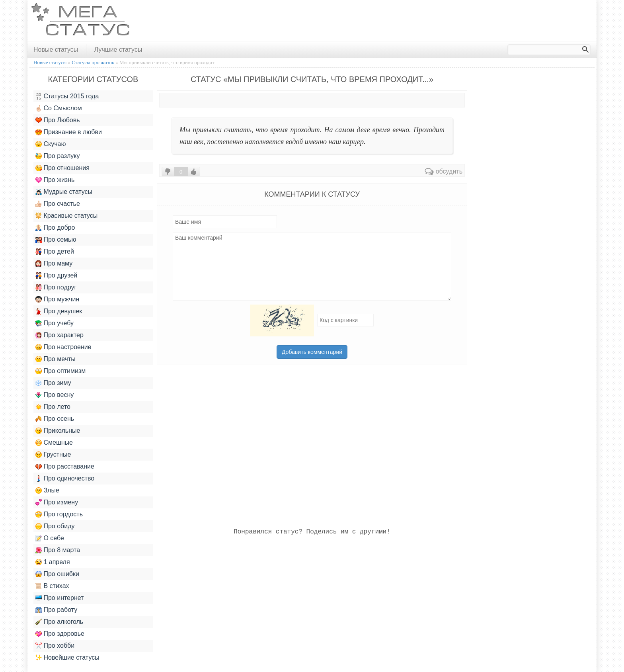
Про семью (56, 240)
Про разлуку (58, 156)
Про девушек (59, 311)
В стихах (52, 586)
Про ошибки (57, 574)
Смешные (54, 443)
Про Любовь (58, 120)
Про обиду (55, 526)
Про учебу (55, 323)
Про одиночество (65, 479)
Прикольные (58, 431)
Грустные (53, 455)
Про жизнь (55, 180)
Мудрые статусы (64, 192)
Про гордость (59, 514)
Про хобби (55, 646)
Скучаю (51, 144)
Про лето (53, 407)
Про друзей (56, 275)
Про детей (55, 252)
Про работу (56, 610)
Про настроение (63, 347)
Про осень (55, 419)
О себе (50, 538)
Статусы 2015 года (67, 96)
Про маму (54, 264)
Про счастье (58, 204)
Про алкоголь (59, 622)
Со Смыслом (59, 108)
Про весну (55, 395)
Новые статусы (56, 50)
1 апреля (53, 562)
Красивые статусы (66, 216)
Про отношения (62, 168)
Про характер (59, 335)
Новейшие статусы (67, 658)
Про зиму (53, 383)
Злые (47, 490)
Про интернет (59, 598)
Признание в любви (69, 132)
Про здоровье (60, 634)
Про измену (57, 502)
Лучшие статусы (118, 50)
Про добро (55, 228)
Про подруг (56, 287)
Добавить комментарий (312, 352)
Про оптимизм (60, 371)
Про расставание (65, 467)
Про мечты (56, 359)
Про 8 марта (58, 550)
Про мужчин (57, 299)
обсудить (444, 171)
